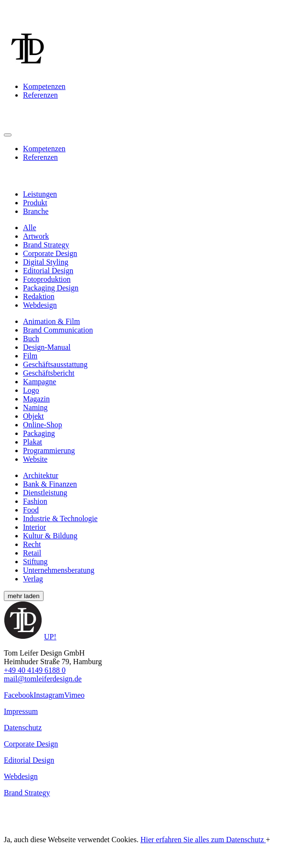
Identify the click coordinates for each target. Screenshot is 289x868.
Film (30, 356)
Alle (30, 228)
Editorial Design (48, 271)
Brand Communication (58, 330)
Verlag (33, 579)
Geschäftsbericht (49, 373)
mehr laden (24, 596)
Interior (34, 527)
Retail (32, 553)
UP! (50, 637)
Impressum (21, 711)
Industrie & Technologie (60, 518)
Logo (31, 390)
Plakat (33, 442)
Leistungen (40, 194)
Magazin (36, 399)
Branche (36, 211)
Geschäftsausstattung (55, 364)
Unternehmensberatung (59, 570)
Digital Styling (46, 262)
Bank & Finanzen (50, 484)
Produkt (35, 203)
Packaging (39, 433)
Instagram (49, 695)
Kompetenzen (44, 86)
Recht (32, 544)
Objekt (33, 416)
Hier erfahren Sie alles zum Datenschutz (203, 840)
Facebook (19, 695)
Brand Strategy (46, 245)
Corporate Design (50, 253)
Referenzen (40, 95)
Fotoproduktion (47, 279)
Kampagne (39, 382)
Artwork (36, 236)
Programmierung (49, 451)
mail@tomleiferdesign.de (43, 679)
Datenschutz (23, 728)
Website (35, 459)
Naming (35, 407)
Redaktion (39, 296)
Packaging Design (51, 288)
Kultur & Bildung (50, 536)
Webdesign (40, 305)
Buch (31, 339)
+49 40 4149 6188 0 (35, 670)
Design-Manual (47, 347)
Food (31, 510)
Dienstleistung (45, 493)
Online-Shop (43, 425)
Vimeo (74, 695)
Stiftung (35, 562)
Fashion (35, 501)
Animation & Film (51, 321)
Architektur (41, 475)
